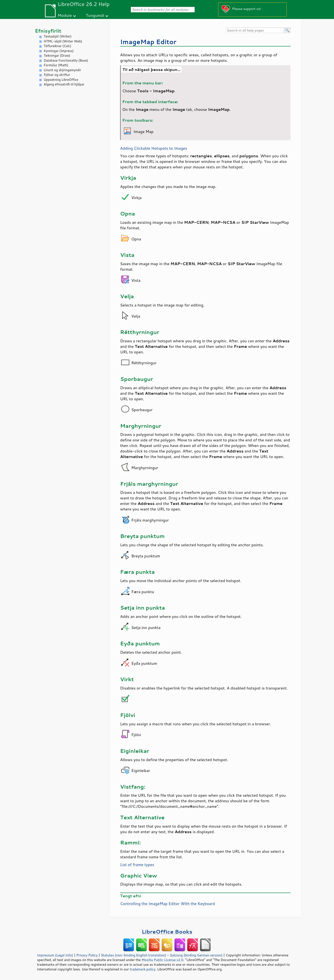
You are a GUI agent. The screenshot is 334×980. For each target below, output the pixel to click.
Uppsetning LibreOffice (61, 80)
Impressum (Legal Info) (55, 955)
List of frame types (137, 864)
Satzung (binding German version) (196, 955)
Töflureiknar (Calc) (57, 46)
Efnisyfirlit (48, 31)
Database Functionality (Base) (66, 60)
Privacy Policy (87, 955)
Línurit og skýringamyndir (62, 70)
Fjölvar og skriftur (57, 75)
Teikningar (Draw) (57, 56)
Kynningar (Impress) (59, 51)
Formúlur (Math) (56, 65)
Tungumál (95, 15)
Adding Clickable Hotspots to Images (154, 148)
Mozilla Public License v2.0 (163, 960)
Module (65, 15)
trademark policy (143, 969)
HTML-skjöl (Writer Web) (63, 41)
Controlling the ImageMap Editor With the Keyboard (168, 903)
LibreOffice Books (167, 932)
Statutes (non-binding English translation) (133, 955)
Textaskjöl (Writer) (58, 36)
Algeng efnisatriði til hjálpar (64, 84)
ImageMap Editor (148, 42)
